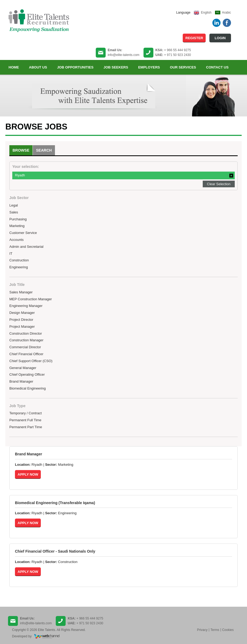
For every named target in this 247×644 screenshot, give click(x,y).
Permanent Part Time (26, 427)
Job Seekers (116, 67)
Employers (149, 67)
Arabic (226, 13)
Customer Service (23, 233)
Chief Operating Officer (27, 374)
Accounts (16, 240)
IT (11, 254)
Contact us (217, 67)
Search (44, 150)
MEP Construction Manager (31, 299)
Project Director (21, 320)
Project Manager (22, 327)
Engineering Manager (26, 306)
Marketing (17, 226)
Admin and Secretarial (26, 247)
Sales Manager (21, 292)
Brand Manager (21, 381)
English (206, 13)
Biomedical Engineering (28, 388)
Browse (21, 150)
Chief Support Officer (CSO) (31, 361)
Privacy (202, 630)
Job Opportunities (75, 67)
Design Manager (22, 313)
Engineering (19, 267)
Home (14, 67)
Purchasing (18, 219)
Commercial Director (25, 347)
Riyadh (20, 175)
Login (220, 38)
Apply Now (28, 474)
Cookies (228, 630)
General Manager (23, 368)
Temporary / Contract (25, 413)
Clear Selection (219, 184)
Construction (19, 260)
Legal (14, 205)
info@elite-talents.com (124, 55)
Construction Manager (26, 340)
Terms (215, 630)
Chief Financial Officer (26, 354)
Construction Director (26, 333)
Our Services (183, 67)
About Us (38, 67)
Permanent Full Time (25, 420)
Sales (14, 212)
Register (194, 38)
